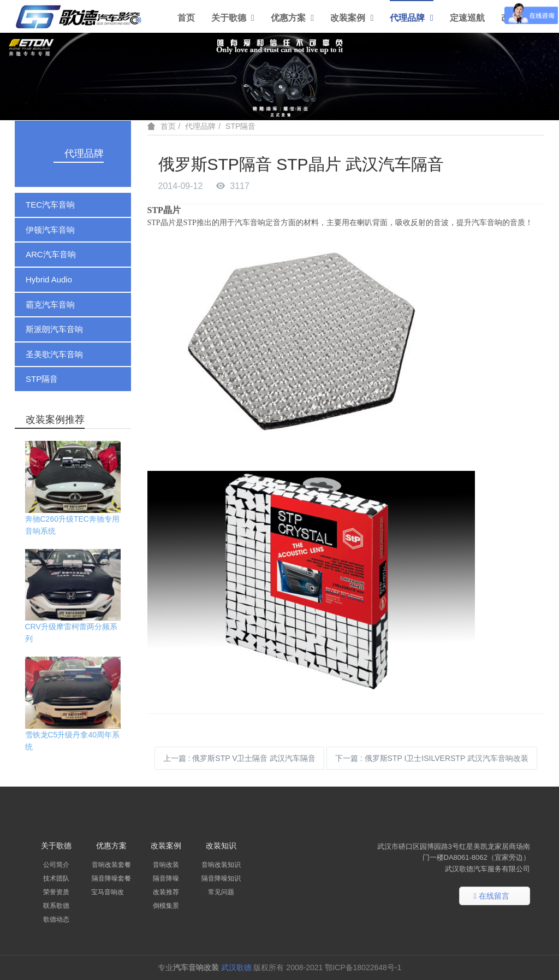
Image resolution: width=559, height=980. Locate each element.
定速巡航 (467, 18)
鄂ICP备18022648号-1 (364, 967)
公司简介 (56, 865)
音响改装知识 (221, 865)
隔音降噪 (166, 878)
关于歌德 (233, 18)
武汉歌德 (236, 967)
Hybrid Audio (49, 279)
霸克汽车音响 (50, 305)
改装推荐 (166, 892)
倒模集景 (166, 906)
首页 (186, 18)
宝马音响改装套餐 (117, 892)
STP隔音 (42, 379)
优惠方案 (292, 18)
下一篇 (432, 758)
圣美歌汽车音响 (54, 354)
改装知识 (221, 846)
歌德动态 (56, 919)
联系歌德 (56, 906)
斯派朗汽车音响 (54, 329)
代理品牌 (411, 18)
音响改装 (166, 865)
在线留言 (492, 896)
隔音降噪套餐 (111, 878)
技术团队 (56, 878)
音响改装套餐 (111, 865)
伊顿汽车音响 (50, 230)
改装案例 (352, 18)
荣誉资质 (56, 892)
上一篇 (240, 758)
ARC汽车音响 (51, 254)
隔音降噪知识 (221, 878)
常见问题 (221, 892)
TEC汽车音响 (50, 205)
